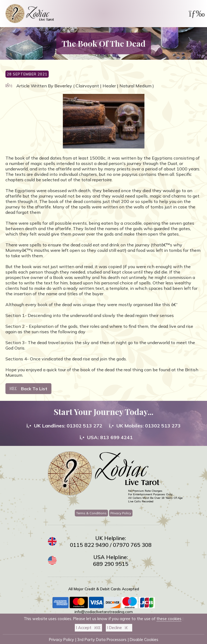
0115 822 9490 (89, 545)
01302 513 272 (84, 426)
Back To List (28, 389)
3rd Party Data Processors (102, 640)
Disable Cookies (144, 640)
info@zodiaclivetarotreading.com (104, 612)
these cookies (169, 619)
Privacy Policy (121, 513)
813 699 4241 (116, 437)
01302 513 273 (163, 426)
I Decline (119, 628)
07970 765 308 (132, 545)
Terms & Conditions (91, 513)
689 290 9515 (111, 564)
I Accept (88, 628)
